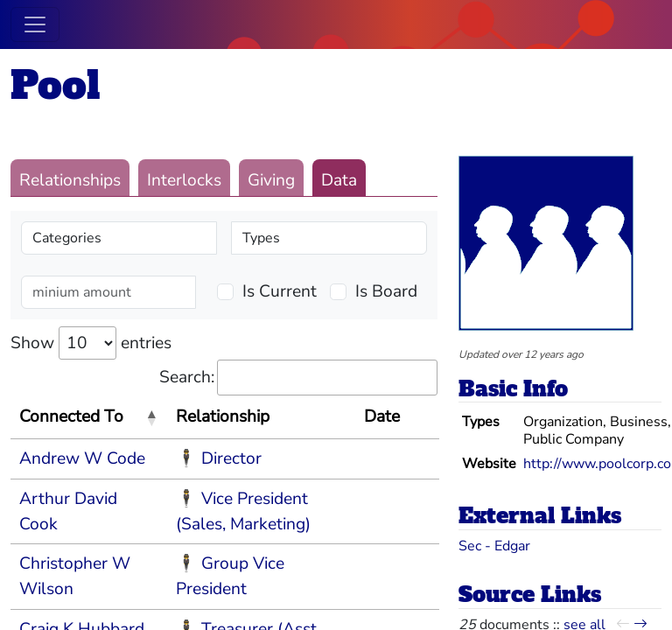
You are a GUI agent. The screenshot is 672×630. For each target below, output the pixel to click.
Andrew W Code (82, 458)
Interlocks (184, 180)
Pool (55, 85)
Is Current (280, 291)
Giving (271, 180)
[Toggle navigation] (35, 24)
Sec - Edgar (494, 546)
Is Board (386, 291)
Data (339, 180)
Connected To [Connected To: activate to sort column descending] (71, 416)
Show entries (91, 343)
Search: (298, 378)
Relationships (70, 180)
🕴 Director (219, 458)
